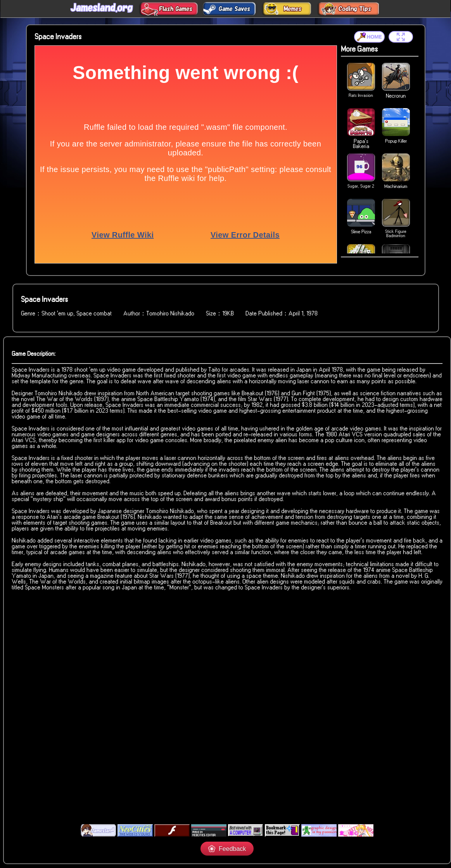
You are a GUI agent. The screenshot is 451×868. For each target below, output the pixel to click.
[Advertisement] (223, 761)
